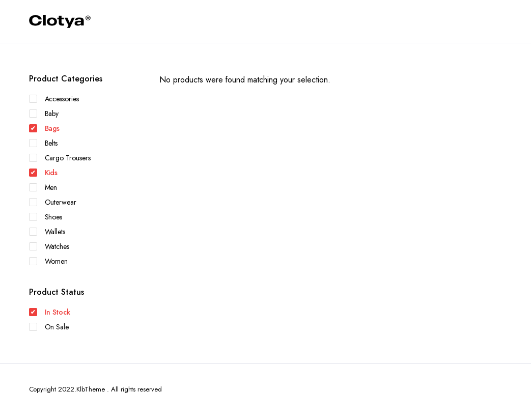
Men (43, 187)
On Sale (49, 327)
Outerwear (53, 202)
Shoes (46, 217)
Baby (44, 114)
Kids (44, 173)
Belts (44, 143)
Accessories (54, 99)
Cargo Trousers (60, 158)
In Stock (50, 312)
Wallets (47, 232)
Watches (49, 246)
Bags (45, 128)
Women (49, 261)
